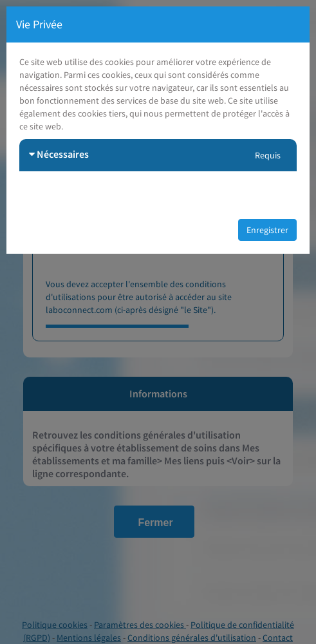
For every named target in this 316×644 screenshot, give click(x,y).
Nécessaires (59, 154)
